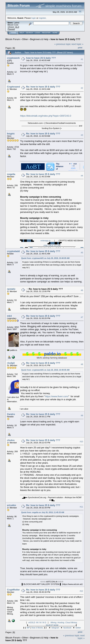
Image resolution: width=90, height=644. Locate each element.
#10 (81, 442)
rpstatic (11, 289)
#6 (82, 290)
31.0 (17, 27)
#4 (82, 176)
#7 (82, 317)
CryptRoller (13, 590)
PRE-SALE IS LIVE (52, 246)
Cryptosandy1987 (17, 87)
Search (30, 33)
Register (46, 33)
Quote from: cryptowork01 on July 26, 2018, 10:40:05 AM (45, 258)
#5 (82, 253)
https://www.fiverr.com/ (57, 396)
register (42, 18)
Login (37, 33)
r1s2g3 (11, 363)
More (55, 33)
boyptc (11, 134)
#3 (82, 135)
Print (80, 48)
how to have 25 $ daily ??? (65, 39)
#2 (82, 88)
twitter (78, 628)
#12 (81, 591)
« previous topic (63, 44)
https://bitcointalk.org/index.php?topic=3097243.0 (46, 116)
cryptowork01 (15, 58)
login (34, 18)
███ (29, 241)
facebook (67, 628)
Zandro (11, 414)
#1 (82, 59)
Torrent (11, 29)
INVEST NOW (52, 625)
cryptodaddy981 (16, 251)
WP (28, 628)
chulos (11, 440)
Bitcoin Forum (13, 39)
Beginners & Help (39, 39)
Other (25, 39)
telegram (55, 628)
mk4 (9, 316)
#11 (81, 507)
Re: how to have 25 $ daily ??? (43, 87)
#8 (82, 364)
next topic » (77, 44)
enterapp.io (45, 241)
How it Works (37, 628)
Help (22, 33)
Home (14, 33)
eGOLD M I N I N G (37, 622)
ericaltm (12, 505)
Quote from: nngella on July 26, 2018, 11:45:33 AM (43, 512)
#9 (82, 416)
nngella (11, 174)
